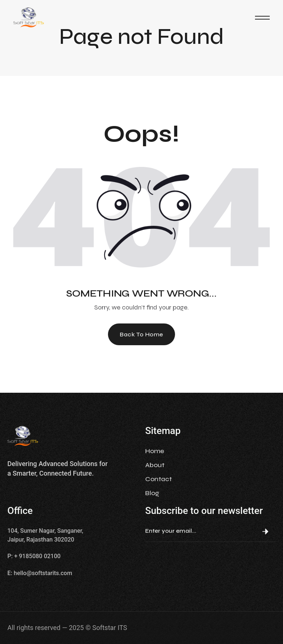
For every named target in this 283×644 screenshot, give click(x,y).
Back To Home (141, 334)
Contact (158, 479)
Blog (152, 493)
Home (155, 451)
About (155, 465)
